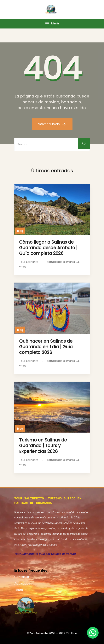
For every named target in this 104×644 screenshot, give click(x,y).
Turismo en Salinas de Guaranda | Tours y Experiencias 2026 (43, 446)
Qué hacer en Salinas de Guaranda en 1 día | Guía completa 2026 (46, 347)
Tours (19, 589)
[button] (93, 633)
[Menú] (47, 24)
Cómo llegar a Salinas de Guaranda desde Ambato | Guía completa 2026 (48, 248)
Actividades (23, 583)
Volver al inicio (49, 124)
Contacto (22, 576)
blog (20, 231)
